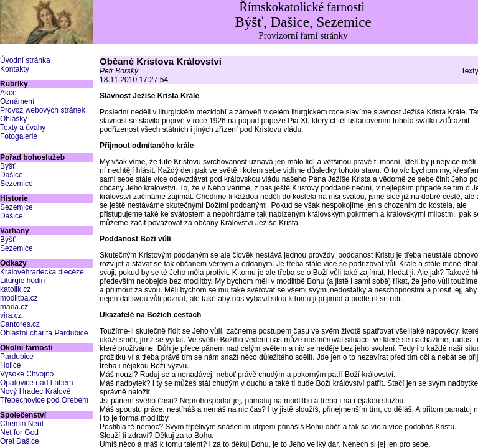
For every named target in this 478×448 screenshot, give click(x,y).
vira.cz (11, 315)
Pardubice (17, 357)
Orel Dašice (20, 441)
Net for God (19, 432)
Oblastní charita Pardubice (44, 333)
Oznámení (17, 101)
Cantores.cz (20, 324)
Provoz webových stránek (43, 110)
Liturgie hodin (22, 281)
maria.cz (14, 307)
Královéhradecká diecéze (42, 272)
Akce (8, 93)
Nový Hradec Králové (35, 391)
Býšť (8, 166)
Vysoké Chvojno (27, 374)
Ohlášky (13, 119)
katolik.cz (15, 289)
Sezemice (16, 184)
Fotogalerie (19, 136)
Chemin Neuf (22, 424)
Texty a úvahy (23, 128)
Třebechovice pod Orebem (44, 400)
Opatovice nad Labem (36, 383)
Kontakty (15, 69)
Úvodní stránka (25, 60)
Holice (10, 365)
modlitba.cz (19, 298)
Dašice (12, 175)
